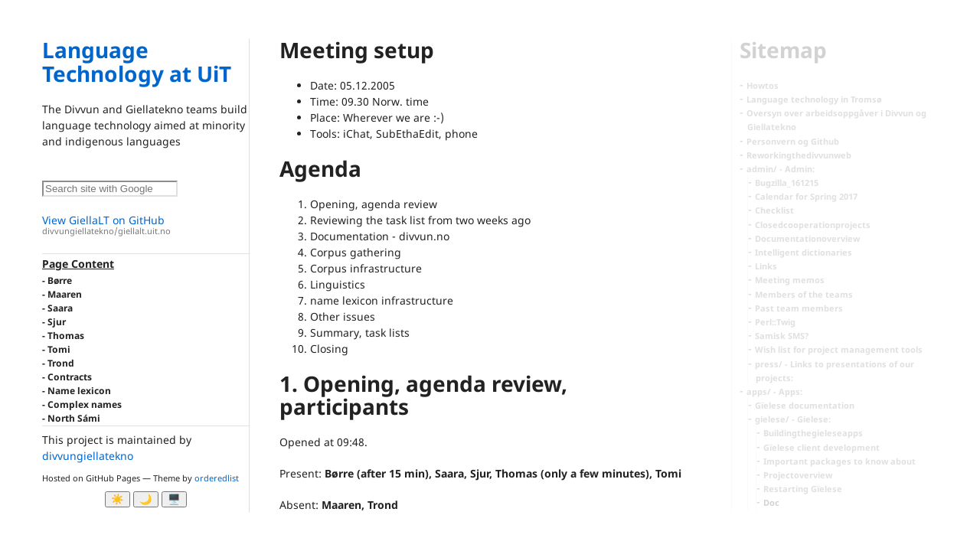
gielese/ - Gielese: (793, 419)
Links (766, 266)
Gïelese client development (822, 447)
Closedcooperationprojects (813, 225)
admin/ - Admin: (781, 169)
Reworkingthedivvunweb (799, 155)
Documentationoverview (807, 238)
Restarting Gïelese (803, 489)
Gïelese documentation (805, 405)
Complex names (85, 404)
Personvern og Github (793, 141)
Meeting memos (790, 280)
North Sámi (74, 418)
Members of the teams (804, 294)
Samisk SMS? (782, 336)
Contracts (70, 377)
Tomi (59, 349)
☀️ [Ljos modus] (118, 499)
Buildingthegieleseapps (813, 433)
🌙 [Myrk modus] (146, 499)
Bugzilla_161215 (787, 183)
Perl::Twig (775, 322)
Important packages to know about (840, 461)
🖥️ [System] (174, 499)
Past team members (799, 308)
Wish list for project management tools (839, 349)
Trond (61, 363)
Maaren (65, 294)
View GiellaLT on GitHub (145, 225)
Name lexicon (79, 391)
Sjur (57, 322)
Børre (60, 280)
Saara (60, 308)
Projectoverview (798, 475)
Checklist (774, 210)
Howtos (763, 85)
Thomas (66, 336)
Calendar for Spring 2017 (806, 196)
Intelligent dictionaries (804, 252)
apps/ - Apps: (774, 391)
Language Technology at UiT (137, 62)
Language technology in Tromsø (814, 99)
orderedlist (217, 478)
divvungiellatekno (88, 456)
